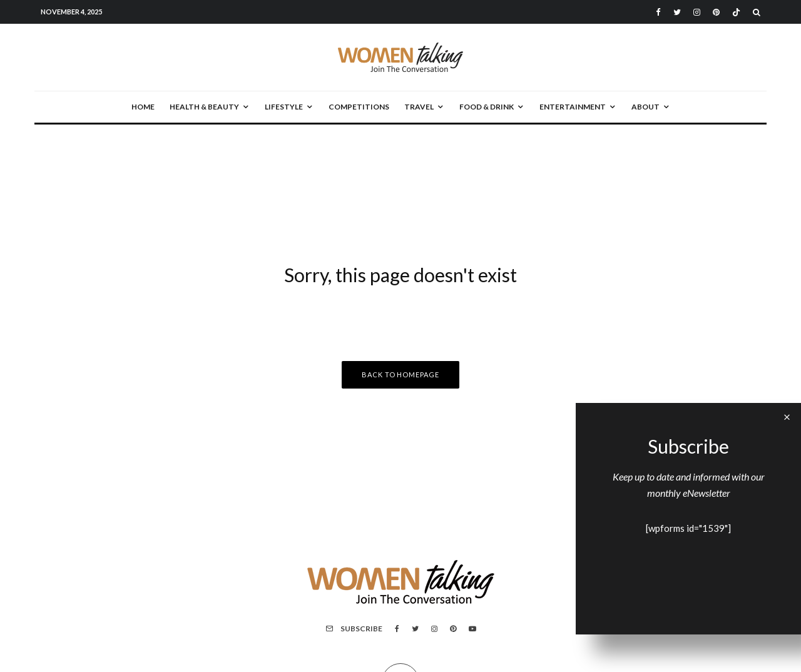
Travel (419, 107)
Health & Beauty (204, 107)
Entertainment (573, 107)
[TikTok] (736, 12)
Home (143, 107)
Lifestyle (284, 107)
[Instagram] (697, 12)
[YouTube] (472, 629)
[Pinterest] (716, 12)
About (645, 107)
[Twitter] (677, 12)
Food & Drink (487, 107)
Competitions (359, 107)
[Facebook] (658, 12)
